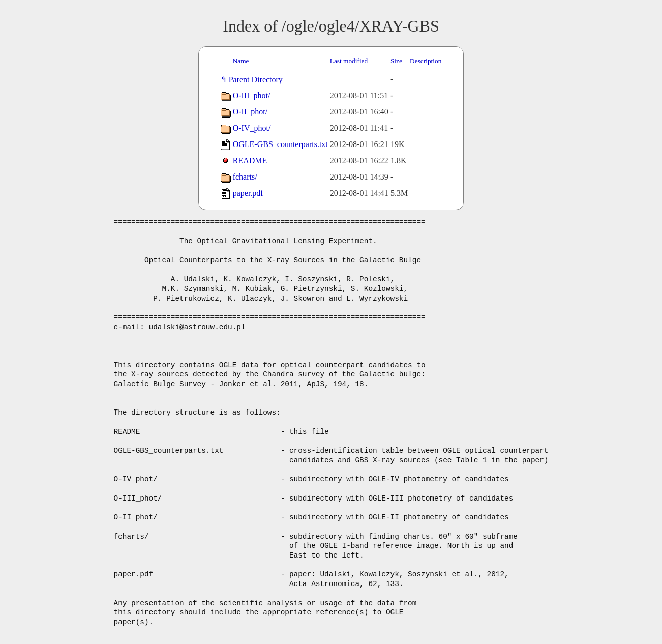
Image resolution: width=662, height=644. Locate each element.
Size (396, 61)
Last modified (349, 61)
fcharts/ (245, 177)
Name (241, 61)
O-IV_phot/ (252, 128)
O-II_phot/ (250, 112)
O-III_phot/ (252, 95)
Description (426, 61)
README (250, 160)
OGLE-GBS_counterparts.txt (280, 144)
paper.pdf (248, 193)
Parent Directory (258, 80)
